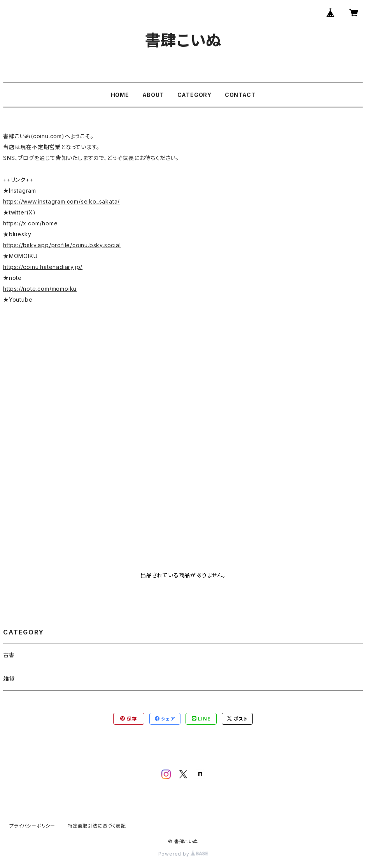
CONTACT (240, 95)
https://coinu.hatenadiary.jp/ (43, 267)
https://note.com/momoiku (40, 289)
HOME (120, 95)
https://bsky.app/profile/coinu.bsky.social (62, 245)
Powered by (183, 854)
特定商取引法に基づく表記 (97, 826)
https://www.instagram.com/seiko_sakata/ (61, 201)
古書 (9, 655)
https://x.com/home (30, 223)
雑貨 (9, 679)
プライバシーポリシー (32, 826)
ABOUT (153, 95)
